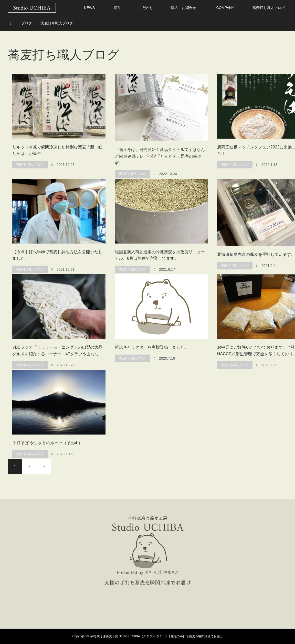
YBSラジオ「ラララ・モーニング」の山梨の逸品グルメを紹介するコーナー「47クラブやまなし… (58, 351)
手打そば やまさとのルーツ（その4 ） (47, 443)
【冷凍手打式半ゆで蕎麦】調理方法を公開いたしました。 (57, 255)
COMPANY (225, 8)
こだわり (146, 8)
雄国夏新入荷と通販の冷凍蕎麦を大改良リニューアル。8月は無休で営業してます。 (160, 255)
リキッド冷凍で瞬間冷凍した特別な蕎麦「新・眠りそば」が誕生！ (57, 150)
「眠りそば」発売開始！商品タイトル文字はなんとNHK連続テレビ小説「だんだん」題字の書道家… (160, 156)
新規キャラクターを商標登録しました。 (152, 347)
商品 (118, 8)
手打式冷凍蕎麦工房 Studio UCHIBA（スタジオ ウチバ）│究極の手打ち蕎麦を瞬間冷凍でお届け (157, 636)
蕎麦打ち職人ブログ (269, 8)
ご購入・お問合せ (182, 8)
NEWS (89, 8)
